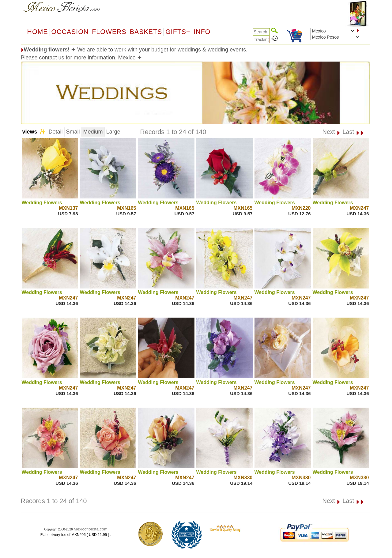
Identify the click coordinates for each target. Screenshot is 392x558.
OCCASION (70, 32)
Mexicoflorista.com (90, 529)
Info (202, 32)
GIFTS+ (178, 32)
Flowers (109, 32)
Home (38, 32)
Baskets (146, 32)
